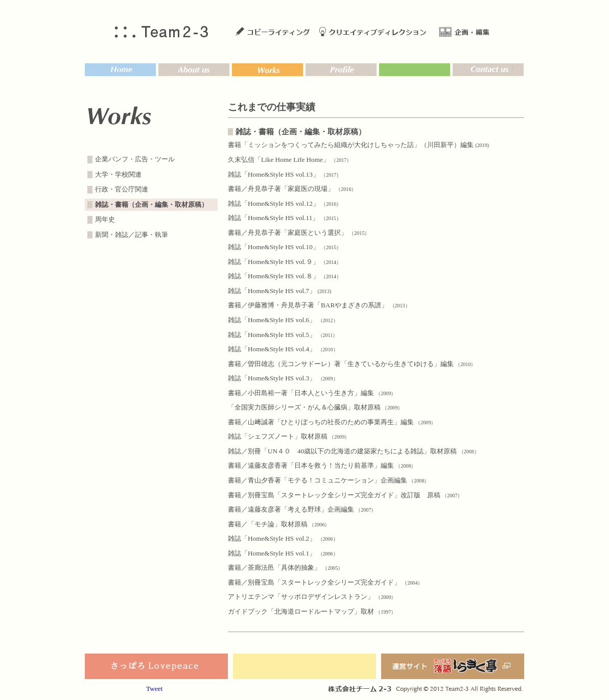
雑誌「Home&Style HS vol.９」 (285, 262)
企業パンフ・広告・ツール (135, 159)
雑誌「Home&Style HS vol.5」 (283, 335)
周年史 (105, 220)
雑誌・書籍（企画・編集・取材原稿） (151, 205)
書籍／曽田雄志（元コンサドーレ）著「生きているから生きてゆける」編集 (352, 364)
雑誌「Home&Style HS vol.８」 (285, 276)
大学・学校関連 (118, 175)
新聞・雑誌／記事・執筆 (132, 235)
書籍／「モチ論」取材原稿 (279, 524)
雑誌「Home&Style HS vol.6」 (283, 320)
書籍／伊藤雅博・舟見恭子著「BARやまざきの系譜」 (319, 305)
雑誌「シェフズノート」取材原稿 (289, 436)
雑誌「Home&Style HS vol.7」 (279, 291)
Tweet (154, 689)
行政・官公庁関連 (122, 189)
